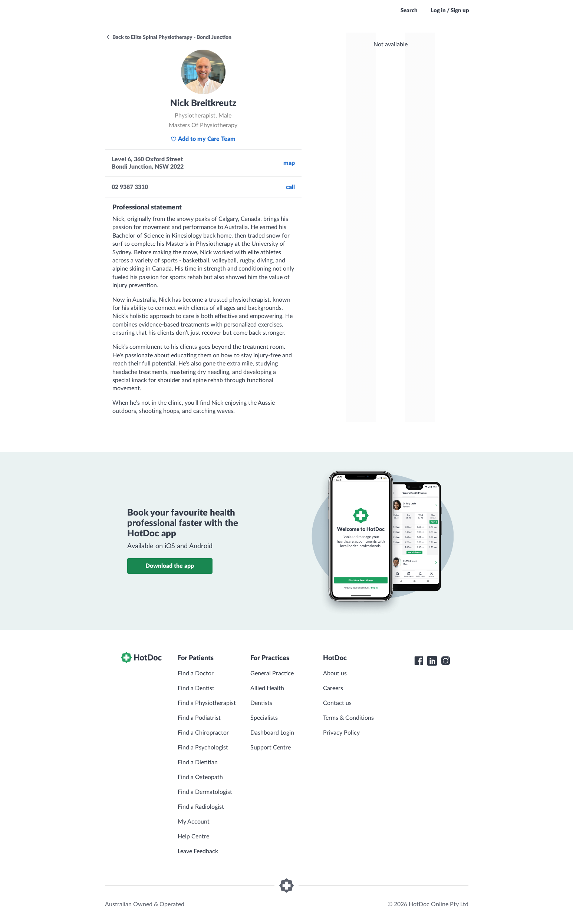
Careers (333, 688)
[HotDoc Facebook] (419, 661)
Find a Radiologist (201, 807)
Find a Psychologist (203, 748)
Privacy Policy (341, 733)
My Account (194, 822)
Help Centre (193, 837)
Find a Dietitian (198, 762)
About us (335, 673)
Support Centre (271, 748)
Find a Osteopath (200, 777)
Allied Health (267, 688)
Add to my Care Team (203, 139)
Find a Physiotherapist (207, 703)
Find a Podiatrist (199, 718)
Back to (169, 37)
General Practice (272, 673)
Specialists (264, 718)
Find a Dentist (196, 688)
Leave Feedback (198, 851)
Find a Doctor (196, 673)
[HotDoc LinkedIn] (432, 661)
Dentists (261, 703)
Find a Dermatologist (205, 792)
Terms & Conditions (348, 718)
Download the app (170, 566)
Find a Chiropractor (203, 733)
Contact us (337, 703)
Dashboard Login (272, 733)
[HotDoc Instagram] (445, 661)
